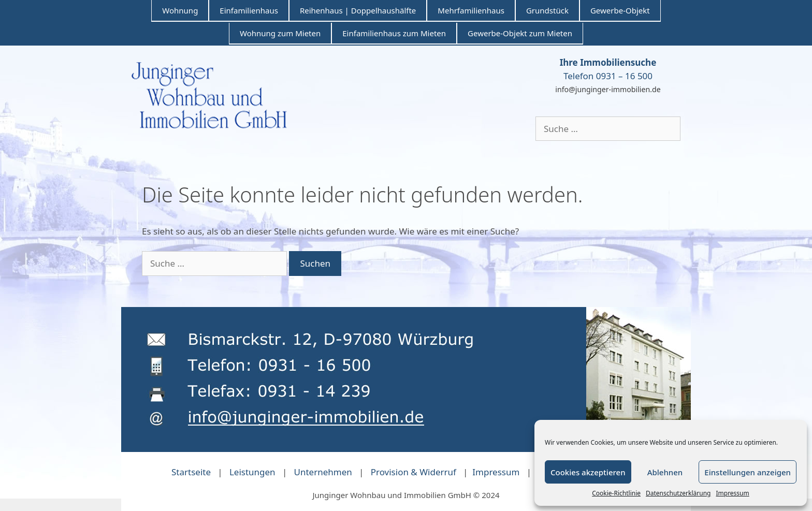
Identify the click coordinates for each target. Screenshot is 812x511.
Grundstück (547, 10)
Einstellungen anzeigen (748, 472)
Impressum (732, 493)
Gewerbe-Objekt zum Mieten (520, 33)
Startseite (191, 472)
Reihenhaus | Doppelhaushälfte (358, 10)
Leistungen (252, 472)
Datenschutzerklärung (678, 493)
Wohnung (180, 10)
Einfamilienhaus (249, 10)
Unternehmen (323, 472)
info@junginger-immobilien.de (608, 89)
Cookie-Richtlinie (616, 493)
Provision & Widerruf (414, 472)
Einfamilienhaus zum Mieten (394, 33)
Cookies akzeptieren (588, 472)
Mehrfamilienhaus (471, 10)
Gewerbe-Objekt (620, 10)
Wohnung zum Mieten (280, 33)
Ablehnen (665, 472)
